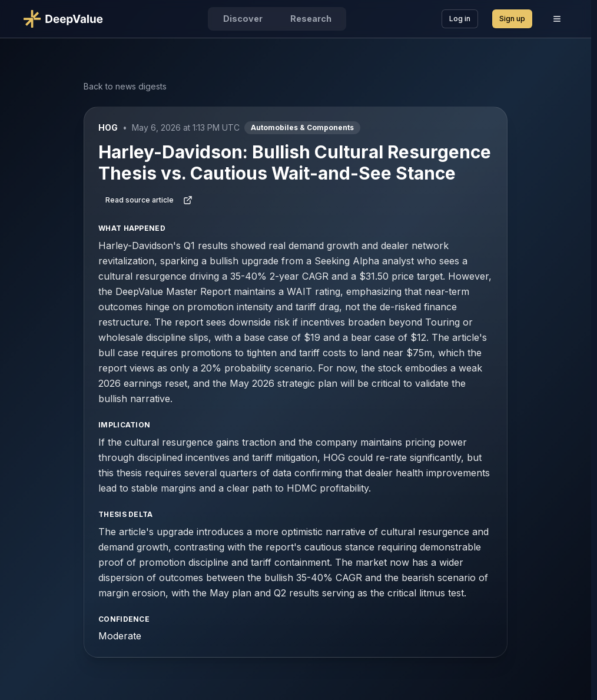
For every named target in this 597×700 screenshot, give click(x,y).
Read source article (149, 200)
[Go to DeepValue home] (68, 19)
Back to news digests (125, 86)
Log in (460, 19)
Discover (243, 19)
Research (311, 19)
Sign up (512, 19)
